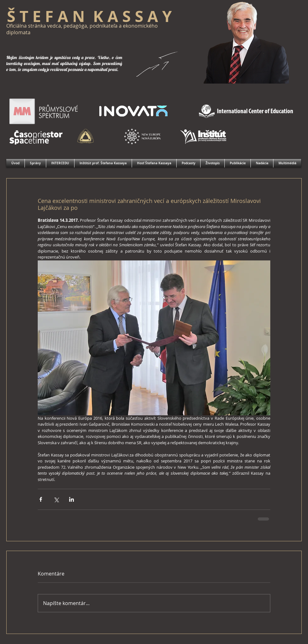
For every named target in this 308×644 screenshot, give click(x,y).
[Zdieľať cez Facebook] (41, 499)
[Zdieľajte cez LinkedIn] (71, 499)
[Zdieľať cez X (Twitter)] (56, 499)
